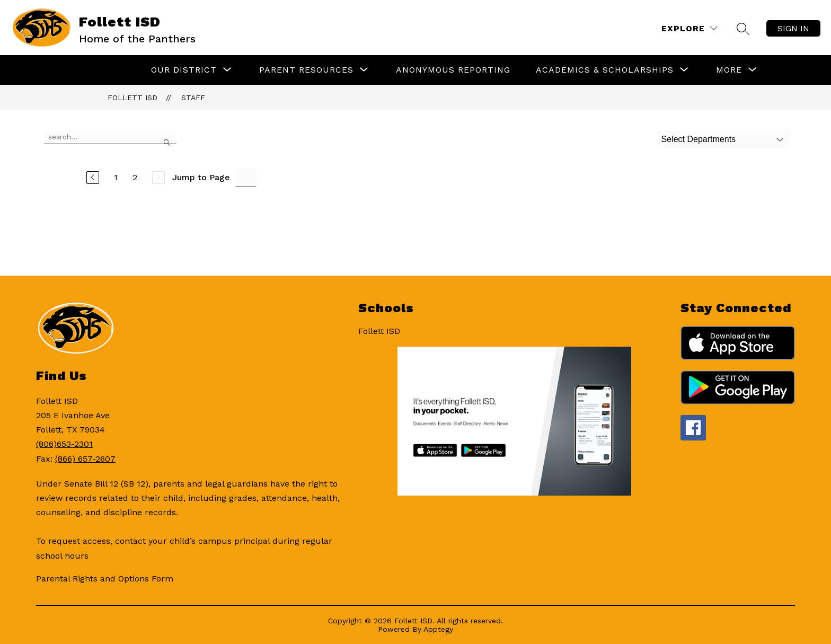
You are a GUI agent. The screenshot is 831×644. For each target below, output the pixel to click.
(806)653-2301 (64, 444)
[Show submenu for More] (729, 70)
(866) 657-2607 (85, 459)
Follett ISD (132, 98)
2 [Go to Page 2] (135, 177)
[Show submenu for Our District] (184, 70)
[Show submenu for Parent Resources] (306, 70)
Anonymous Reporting (453, 70)
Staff (193, 98)
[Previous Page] (93, 178)
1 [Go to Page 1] (116, 177)
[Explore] (689, 28)
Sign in (793, 28)
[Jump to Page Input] (246, 177)
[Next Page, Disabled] (158, 178)
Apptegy (438, 629)
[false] (110, 137)
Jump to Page (201, 177)
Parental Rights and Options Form (105, 579)
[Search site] (743, 29)
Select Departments (699, 139)
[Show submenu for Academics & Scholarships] (605, 70)
